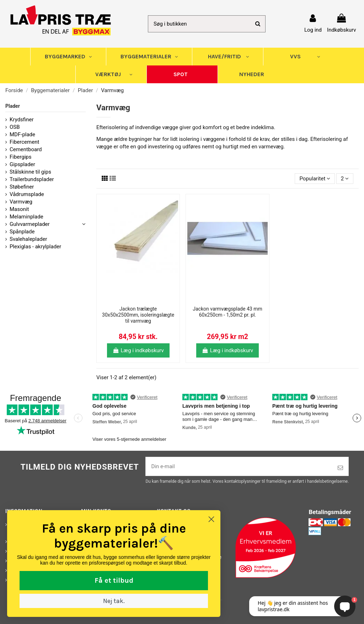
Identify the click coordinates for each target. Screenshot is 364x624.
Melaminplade (26, 217)
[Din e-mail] (239, 467)
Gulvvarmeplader (30, 224)
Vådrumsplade (27, 194)
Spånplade (22, 232)
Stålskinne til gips (30, 172)
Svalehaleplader (28, 239)
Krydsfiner (22, 120)
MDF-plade (22, 134)
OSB (15, 127)
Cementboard (26, 149)
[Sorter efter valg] (315, 179)
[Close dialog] (108, 519)
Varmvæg (21, 202)
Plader (13, 106)
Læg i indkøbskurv (138, 350)
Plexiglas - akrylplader (35, 247)
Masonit (19, 209)
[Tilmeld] (340, 468)
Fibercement (24, 142)
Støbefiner (22, 187)
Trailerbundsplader (32, 179)
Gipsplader (22, 164)
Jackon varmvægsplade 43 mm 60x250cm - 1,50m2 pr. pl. (227, 312)
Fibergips (21, 157)
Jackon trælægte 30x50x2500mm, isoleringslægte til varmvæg (138, 315)
